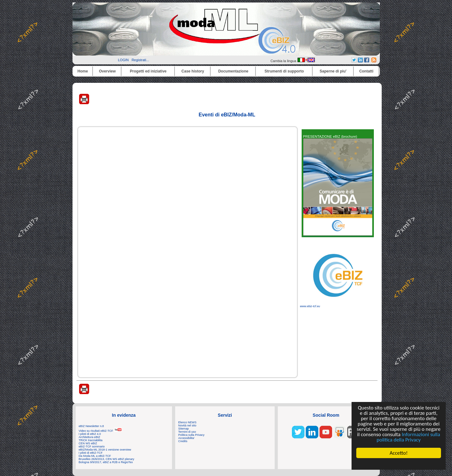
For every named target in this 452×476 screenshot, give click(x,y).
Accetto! (399, 453)
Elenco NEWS (187, 422)
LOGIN (123, 60)
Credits (183, 441)
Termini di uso (187, 432)
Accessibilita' (186, 438)
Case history (193, 71)
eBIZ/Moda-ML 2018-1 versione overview (105, 450)
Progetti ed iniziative (148, 71)
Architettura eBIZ (90, 437)
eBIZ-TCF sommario (92, 447)
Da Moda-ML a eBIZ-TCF (95, 456)
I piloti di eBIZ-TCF (91, 453)
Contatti (366, 71)
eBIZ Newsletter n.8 (91, 426)
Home (83, 71)
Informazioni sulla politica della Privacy (408, 437)
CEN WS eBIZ (88, 443)
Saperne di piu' (333, 71)
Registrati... (140, 60)
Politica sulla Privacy (191, 435)
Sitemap (184, 429)
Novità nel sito (187, 425)
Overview (107, 71)
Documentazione (233, 71)
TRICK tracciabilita (91, 440)
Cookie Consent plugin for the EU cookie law (399, 464)
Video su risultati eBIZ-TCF (100, 431)
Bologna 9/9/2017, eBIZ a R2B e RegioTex (106, 462)
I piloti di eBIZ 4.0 (90, 434)
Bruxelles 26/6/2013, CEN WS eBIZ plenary (107, 459)
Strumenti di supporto (284, 71)
